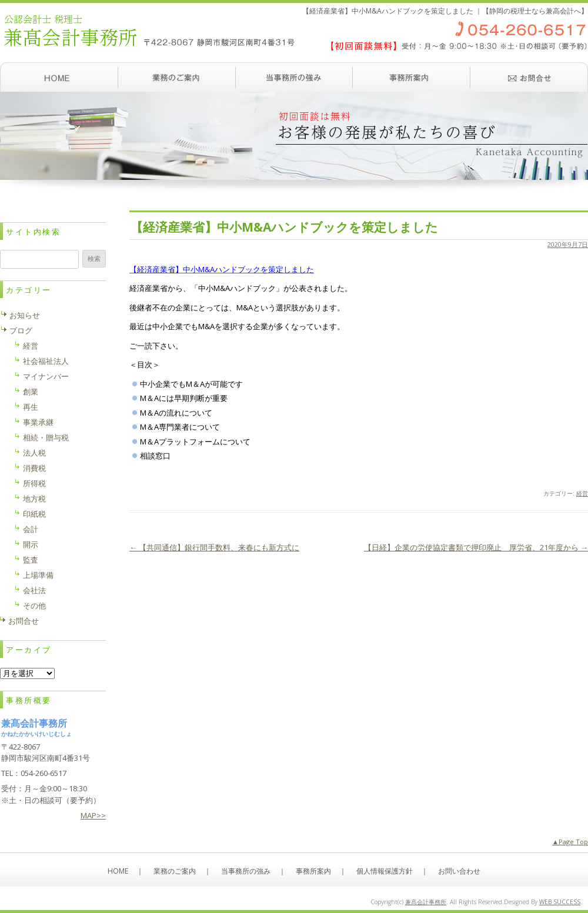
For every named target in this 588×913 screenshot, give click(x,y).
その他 (34, 606)
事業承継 (38, 422)
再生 (31, 407)
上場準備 (38, 575)
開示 (31, 544)
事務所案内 (412, 77)
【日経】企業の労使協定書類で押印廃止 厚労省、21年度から (476, 547)
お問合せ (24, 621)
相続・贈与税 (46, 437)
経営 (582, 493)
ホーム (59, 77)
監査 (31, 560)
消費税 (34, 468)
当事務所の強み (294, 77)
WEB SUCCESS (560, 902)
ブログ (21, 330)
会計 (31, 529)
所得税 (34, 483)
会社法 (34, 590)
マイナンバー (46, 376)
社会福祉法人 (46, 361)
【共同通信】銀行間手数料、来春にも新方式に (214, 547)
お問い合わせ (529, 77)
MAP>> (93, 815)
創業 (31, 392)
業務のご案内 (176, 77)
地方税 (34, 499)
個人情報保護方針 (385, 871)
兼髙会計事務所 (426, 902)
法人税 (34, 453)
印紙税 (34, 514)
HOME (118, 871)
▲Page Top (570, 842)
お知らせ (25, 315)
